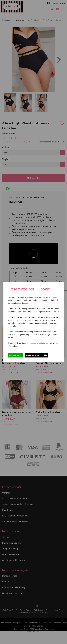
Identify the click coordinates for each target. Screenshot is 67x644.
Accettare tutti (15, 355)
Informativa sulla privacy (39, 343)
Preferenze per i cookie (36, 355)
